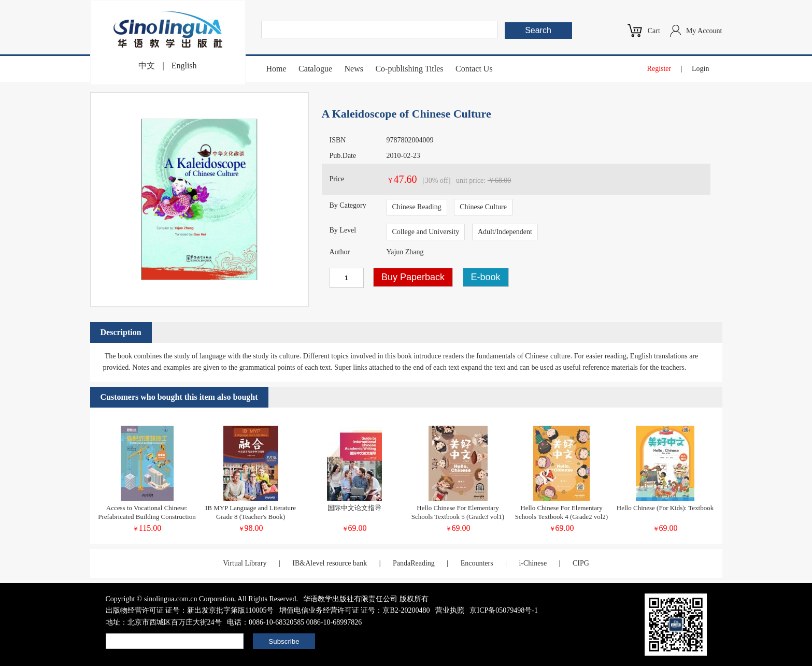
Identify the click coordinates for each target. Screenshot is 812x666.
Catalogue (315, 69)
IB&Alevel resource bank (330, 563)
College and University (426, 232)
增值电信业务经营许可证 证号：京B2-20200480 (355, 610)
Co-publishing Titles (409, 69)
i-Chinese (533, 563)
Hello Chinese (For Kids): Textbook (665, 508)
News (353, 69)
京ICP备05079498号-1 (503, 610)
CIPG (581, 563)
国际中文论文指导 (354, 508)
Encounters (477, 563)
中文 (147, 66)
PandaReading (414, 563)
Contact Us (474, 69)
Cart (654, 31)
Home (276, 69)
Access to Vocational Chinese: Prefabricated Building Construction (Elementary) (147, 517)
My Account (704, 31)
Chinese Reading (417, 207)
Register (659, 69)
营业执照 (450, 610)
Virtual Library (245, 563)
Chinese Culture (483, 207)
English (184, 66)
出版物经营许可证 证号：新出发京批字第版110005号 (190, 610)
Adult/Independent (505, 232)
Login (700, 69)
